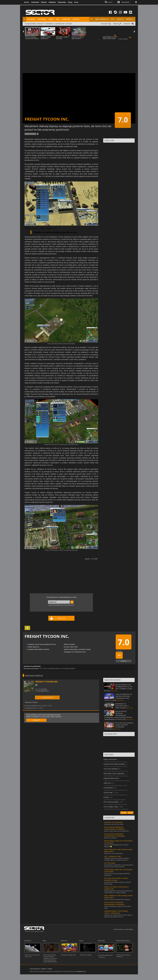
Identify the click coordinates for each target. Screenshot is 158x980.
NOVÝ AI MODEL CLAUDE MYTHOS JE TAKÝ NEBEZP (32, 38)
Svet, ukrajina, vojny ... (112, 807)
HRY (58, 19)
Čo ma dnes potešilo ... (112, 802)
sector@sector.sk (81, 971)
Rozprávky (62, 2)
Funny (70, 2)
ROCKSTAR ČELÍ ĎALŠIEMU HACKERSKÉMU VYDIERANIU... (115, 828)
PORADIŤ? (127, 24)
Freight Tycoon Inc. (31, 708)
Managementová (43, 691)
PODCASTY (41, 24)
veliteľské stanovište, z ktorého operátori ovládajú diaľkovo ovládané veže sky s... (117, 859)
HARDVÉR (66, 19)
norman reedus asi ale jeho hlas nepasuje (117, 899)
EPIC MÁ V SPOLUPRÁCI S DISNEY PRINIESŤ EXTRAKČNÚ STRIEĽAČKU (119, 726)
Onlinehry (52, 2)
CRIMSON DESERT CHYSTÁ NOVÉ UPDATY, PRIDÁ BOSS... (116, 912)
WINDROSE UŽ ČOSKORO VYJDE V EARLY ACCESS (122, 706)
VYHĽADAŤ (104, 24)
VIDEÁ (51, 19)
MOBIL (129, 19)
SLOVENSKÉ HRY (59, 24)
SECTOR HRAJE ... (110, 863)
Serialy (106, 797)
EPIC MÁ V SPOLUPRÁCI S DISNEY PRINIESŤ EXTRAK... (116, 879)
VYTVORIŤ (124, 813)
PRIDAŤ (116, 24)
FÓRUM (76, 19)
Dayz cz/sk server (110, 759)
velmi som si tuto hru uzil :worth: (114, 824)
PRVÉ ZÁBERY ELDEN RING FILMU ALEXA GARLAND (110, 38)
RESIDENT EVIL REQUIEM (113, 822)
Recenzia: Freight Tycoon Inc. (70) (35, 706)
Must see (107, 783)
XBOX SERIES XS (102, 19)
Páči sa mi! (61, 618)
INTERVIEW (49, 24)
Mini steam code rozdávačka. (114, 773)
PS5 (113, 19)
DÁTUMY (69, 24)
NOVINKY (31, 19)
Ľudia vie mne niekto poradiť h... (115, 764)
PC (92, 19)
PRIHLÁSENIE (125, 2)
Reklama (44, 969)
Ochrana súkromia (35, 969)
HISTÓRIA (33, 24)
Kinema (44, 2)
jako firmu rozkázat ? (111, 838)
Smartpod (35, 2)
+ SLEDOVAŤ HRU (47, 697)
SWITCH (120, 19)
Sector (27, 2)
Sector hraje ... (109, 792)
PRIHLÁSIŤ (36, 720)
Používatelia (119, 651)
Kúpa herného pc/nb (111, 778)
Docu (76, 2)
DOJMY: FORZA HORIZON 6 (46, 38)
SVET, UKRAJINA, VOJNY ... (113, 856)
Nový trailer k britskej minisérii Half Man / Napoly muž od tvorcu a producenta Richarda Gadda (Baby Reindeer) (50, 958)
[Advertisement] (79, 55)
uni (90, 559)
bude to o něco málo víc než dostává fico (117, 831)
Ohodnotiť (124, 661)
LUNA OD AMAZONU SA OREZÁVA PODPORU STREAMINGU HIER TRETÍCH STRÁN (118, 697)
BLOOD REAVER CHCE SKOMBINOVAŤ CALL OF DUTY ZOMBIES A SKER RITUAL (118, 688)
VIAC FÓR (130, 813)
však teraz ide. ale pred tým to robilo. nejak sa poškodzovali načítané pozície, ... (118, 916)
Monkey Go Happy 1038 (69, 955)
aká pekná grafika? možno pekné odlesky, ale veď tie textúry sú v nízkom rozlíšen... (118, 892)
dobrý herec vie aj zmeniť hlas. (114, 853)
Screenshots (108, 788)
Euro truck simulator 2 (112, 769)
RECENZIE (42, 19)
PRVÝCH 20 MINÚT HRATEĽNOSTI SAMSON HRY (78, 38)
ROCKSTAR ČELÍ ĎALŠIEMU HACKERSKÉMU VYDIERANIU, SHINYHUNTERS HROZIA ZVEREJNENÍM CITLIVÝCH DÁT (118, 715)
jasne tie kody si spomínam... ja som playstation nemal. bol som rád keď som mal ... (119, 866)
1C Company (43, 689)
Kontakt (50, 969)
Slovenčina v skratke (86, 955)
